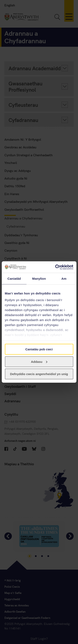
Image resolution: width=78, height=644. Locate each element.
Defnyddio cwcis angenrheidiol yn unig (39, 374)
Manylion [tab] (39, 279)
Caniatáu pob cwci (39, 349)
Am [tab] (64, 279)
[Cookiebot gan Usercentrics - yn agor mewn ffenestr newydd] (56, 267)
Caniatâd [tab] (14, 279)
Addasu (39, 361)
